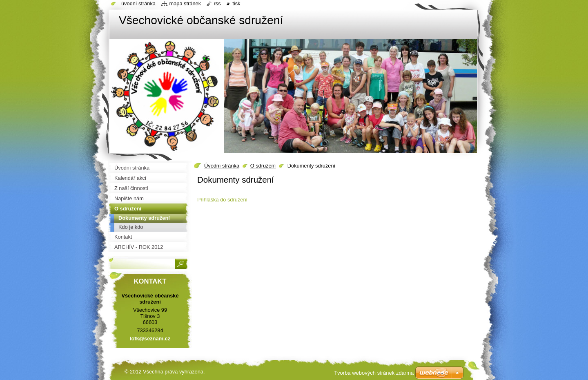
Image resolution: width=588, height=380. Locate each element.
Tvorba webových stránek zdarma (374, 373)
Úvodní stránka (222, 166)
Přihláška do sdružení (222, 200)
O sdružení (263, 166)
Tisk (236, 3)
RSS (217, 3)
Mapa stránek (185, 3)
